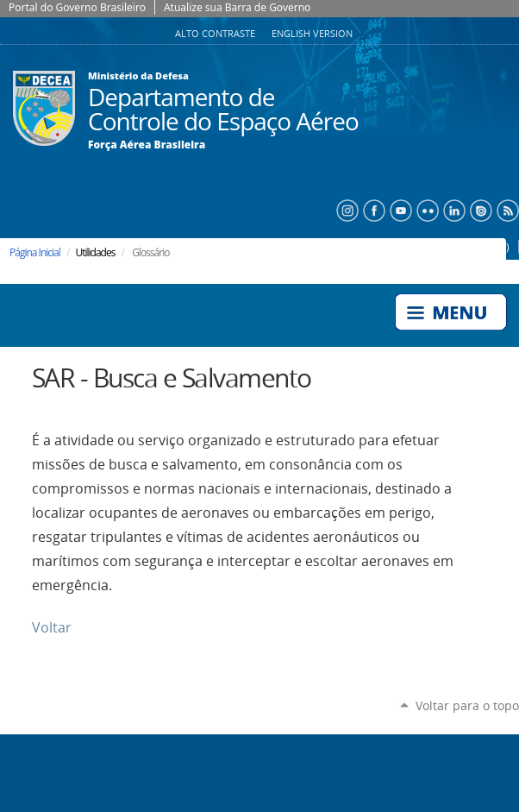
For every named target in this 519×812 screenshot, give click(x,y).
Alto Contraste (216, 34)
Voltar (52, 628)
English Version (312, 34)
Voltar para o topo (467, 705)
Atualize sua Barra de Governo (237, 7)
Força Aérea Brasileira (147, 145)
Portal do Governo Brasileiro (77, 7)
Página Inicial (35, 252)
